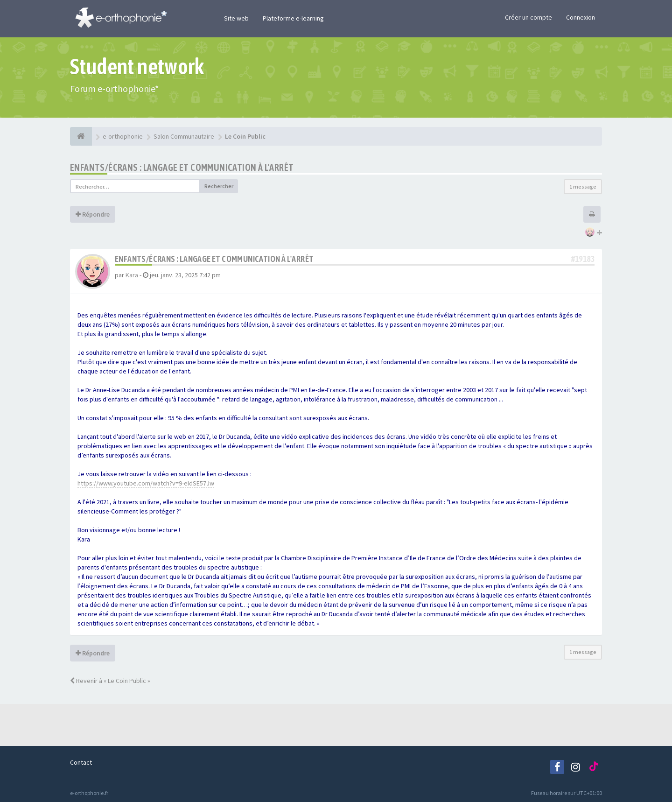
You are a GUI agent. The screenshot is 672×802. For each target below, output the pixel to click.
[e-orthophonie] (81, 136)
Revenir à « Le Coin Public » (110, 681)
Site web (236, 18)
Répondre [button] (93, 214)
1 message (583, 186)
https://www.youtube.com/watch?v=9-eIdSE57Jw (146, 483)
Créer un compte (528, 17)
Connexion (581, 17)
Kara (132, 275)
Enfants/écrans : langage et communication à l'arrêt (182, 167)
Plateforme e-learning (293, 18)
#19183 (583, 259)
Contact (81, 762)
